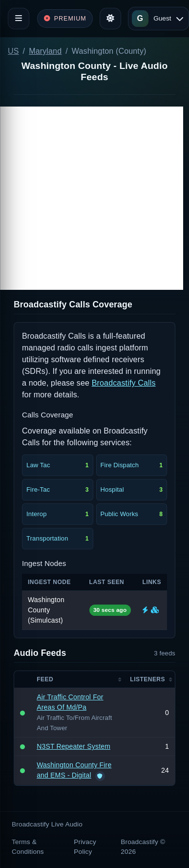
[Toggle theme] (110, 19)
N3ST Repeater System (73, 746)
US (13, 51)
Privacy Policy (85, 847)
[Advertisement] (92, 198)
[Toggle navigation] (19, 19)
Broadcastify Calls (124, 383)
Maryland (45, 51)
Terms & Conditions (28, 847)
